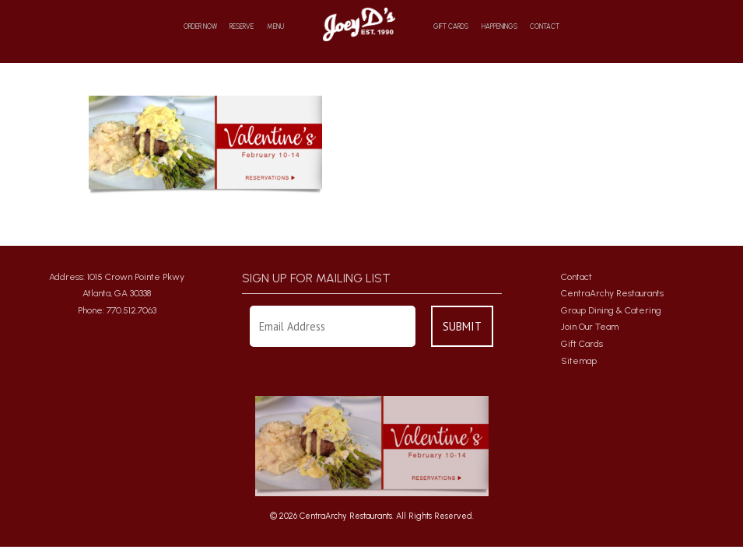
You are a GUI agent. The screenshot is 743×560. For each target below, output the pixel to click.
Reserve (242, 27)
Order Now (200, 27)
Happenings (499, 27)
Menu (275, 27)
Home (358, 24)
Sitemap (579, 361)
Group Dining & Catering (611, 310)
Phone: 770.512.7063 (117, 310)
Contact (545, 27)
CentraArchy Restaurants (612, 293)
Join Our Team (590, 327)
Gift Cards (451, 27)
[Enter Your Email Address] (333, 326)
